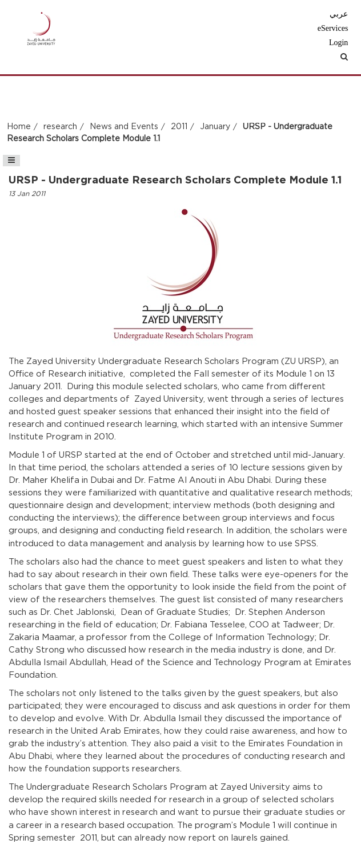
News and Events (124, 127)
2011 (179, 127)
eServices (333, 28)
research (60, 127)
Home (19, 127)
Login (338, 43)
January (215, 127)
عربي (339, 14)
